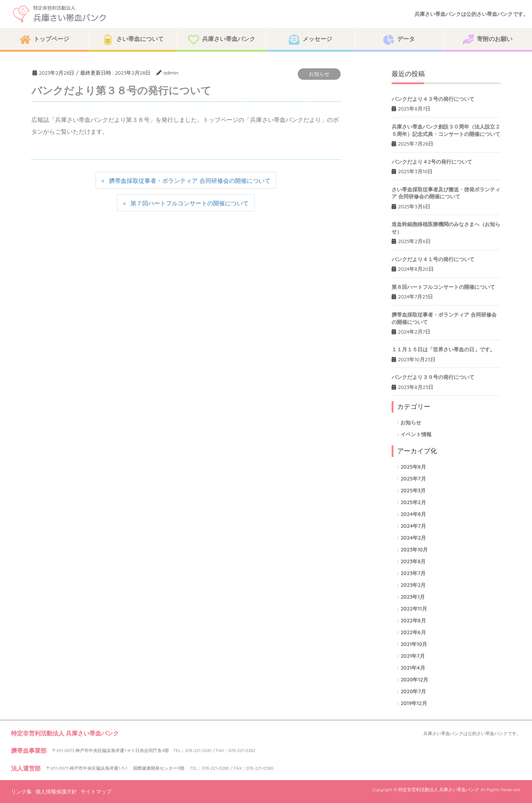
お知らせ (319, 74)
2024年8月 (413, 514)
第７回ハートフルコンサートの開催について (190, 203)
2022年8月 (413, 621)
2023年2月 (413, 585)
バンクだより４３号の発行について (433, 99)
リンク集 (21, 792)
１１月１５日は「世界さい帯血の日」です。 (443, 349)
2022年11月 (414, 609)
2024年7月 (413, 526)
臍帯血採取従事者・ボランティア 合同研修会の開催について (190, 181)
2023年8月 (413, 561)
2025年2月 (413, 502)
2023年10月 (414, 550)
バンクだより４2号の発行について (432, 162)
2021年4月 (413, 668)
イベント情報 (416, 434)
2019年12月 (414, 703)
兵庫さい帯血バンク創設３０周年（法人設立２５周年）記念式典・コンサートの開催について (446, 130)
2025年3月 (413, 491)
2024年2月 (413, 538)
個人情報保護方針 (56, 792)
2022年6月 (413, 632)
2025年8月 (413, 467)
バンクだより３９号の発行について (433, 377)
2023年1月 (413, 597)
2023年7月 (413, 573)
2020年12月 (414, 680)
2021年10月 (414, 644)
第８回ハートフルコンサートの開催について (443, 287)
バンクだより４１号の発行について (433, 259)
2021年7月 (413, 656)
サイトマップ (96, 792)
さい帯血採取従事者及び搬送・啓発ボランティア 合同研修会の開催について (446, 193)
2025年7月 (413, 479)
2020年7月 (413, 691)
